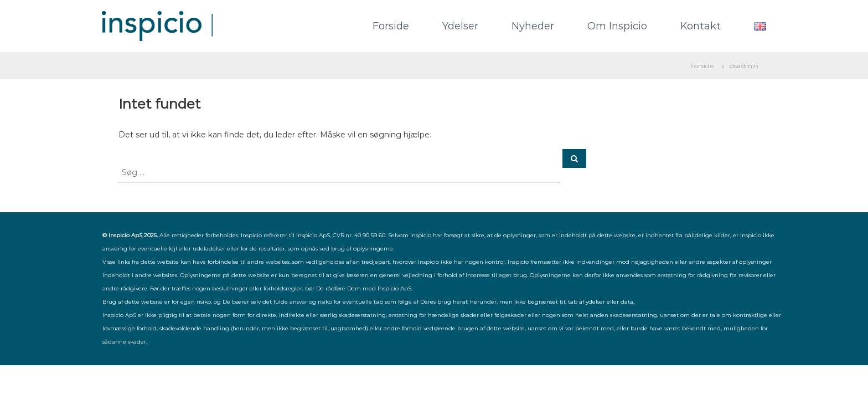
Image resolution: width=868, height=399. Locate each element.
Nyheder (533, 26)
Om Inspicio (617, 26)
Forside (391, 26)
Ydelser (460, 26)
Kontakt (701, 26)
